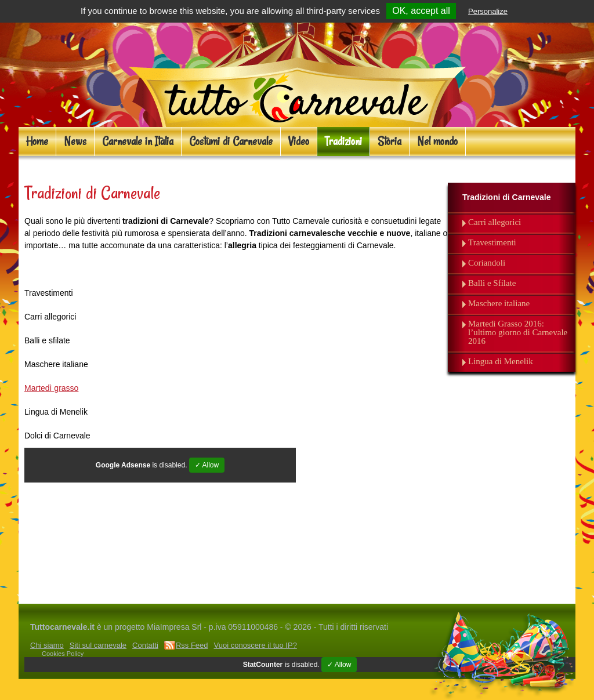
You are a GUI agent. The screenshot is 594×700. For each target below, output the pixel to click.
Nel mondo (437, 141)
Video (299, 141)
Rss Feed (192, 645)
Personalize (488, 11)
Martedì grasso (51, 388)
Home (37, 141)
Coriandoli (487, 263)
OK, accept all (421, 11)
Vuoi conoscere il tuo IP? (256, 645)
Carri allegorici (495, 222)
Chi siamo (47, 645)
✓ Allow (207, 465)
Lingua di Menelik (501, 362)
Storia (390, 141)
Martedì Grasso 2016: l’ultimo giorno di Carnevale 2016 (518, 333)
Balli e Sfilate (492, 283)
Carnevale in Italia (138, 141)
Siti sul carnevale (98, 645)
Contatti (145, 645)
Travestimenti (492, 243)
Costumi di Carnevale (231, 141)
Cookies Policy (63, 654)
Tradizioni (343, 141)
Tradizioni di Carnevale (507, 197)
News (75, 141)
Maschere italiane (499, 304)
